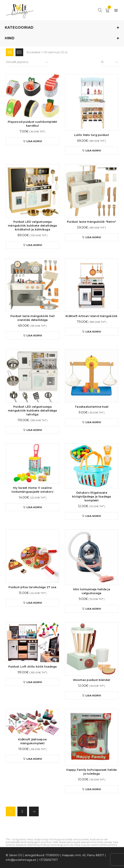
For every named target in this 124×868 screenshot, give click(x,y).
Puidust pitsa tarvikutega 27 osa (32, 587)
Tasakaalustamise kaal (92, 407)
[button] (32, 141)
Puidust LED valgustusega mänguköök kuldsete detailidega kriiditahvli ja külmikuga (32, 226)
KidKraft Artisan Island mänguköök (92, 316)
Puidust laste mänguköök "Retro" (92, 222)
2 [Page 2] (22, 811)
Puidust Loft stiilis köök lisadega (33, 667)
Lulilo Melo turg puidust (92, 135)
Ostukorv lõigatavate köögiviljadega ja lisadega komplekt (92, 497)
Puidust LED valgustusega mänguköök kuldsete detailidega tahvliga (32, 411)
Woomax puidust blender (92, 680)
